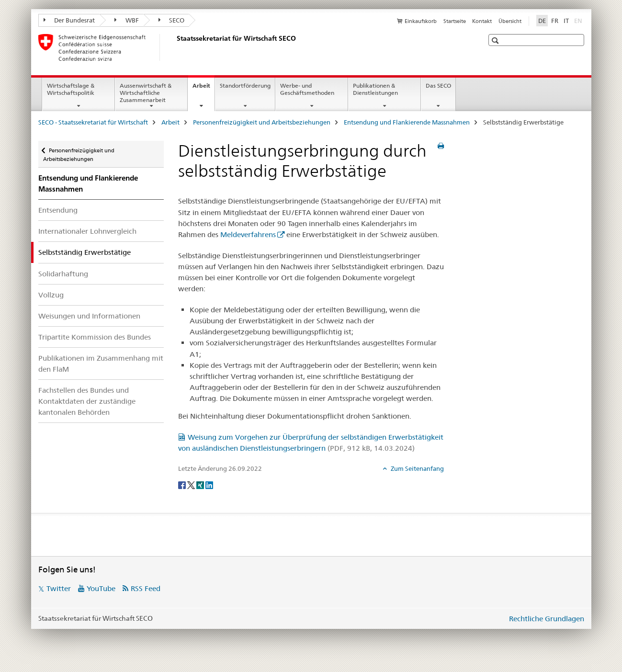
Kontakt (482, 21)
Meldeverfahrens (248, 234)
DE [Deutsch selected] (542, 21)
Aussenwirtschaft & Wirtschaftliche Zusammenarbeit (146, 93)
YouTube (101, 588)
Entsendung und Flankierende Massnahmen (407, 122)
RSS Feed (146, 588)
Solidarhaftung (63, 274)
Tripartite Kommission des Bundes (95, 337)
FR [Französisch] (555, 21)
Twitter (59, 588)
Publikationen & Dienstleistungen (375, 89)
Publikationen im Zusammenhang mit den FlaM (101, 364)
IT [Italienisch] (566, 21)
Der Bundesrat (69, 20)
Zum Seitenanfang (417, 468)
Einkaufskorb (421, 21)
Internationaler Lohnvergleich (87, 231)
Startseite (455, 21)
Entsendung (58, 210)
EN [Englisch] (579, 20)
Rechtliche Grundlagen (547, 619)
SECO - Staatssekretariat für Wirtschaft (93, 122)
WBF (127, 20)
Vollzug (51, 295)
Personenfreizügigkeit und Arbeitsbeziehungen (262, 122)
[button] (496, 40)
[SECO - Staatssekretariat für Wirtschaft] (175, 47)
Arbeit (204, 89)
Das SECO (438, 85)
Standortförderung (245, 85)
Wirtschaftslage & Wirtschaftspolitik (71, 89)
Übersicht (510, 21)
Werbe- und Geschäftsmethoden (307, 89)
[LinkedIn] (209, 484)
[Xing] (201, 484)
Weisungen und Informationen (89, 316)
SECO (172, 20)
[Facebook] (183, 484)
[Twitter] (192, 484)
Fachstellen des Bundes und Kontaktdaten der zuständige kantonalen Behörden (87, 401)
